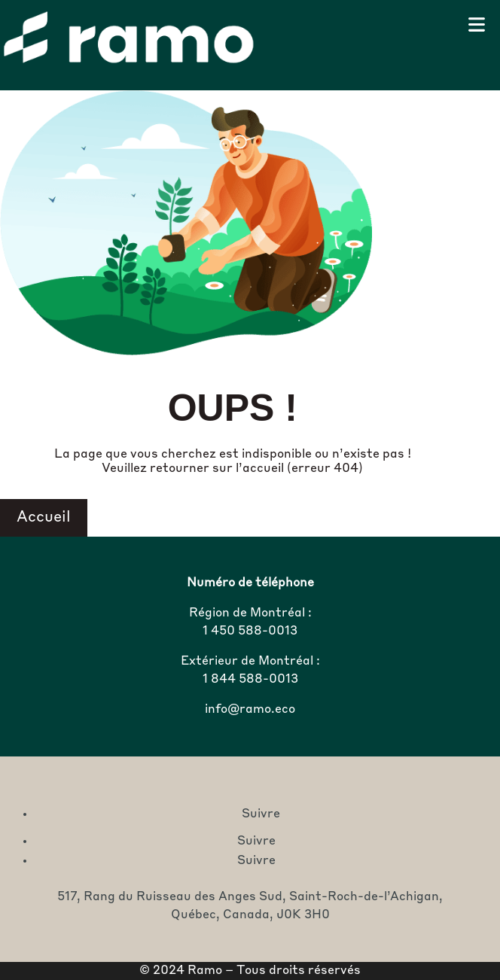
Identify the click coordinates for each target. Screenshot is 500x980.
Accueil (44, 518)
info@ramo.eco (250, 710)
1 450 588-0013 (250, 632)
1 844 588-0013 (250, 680)
